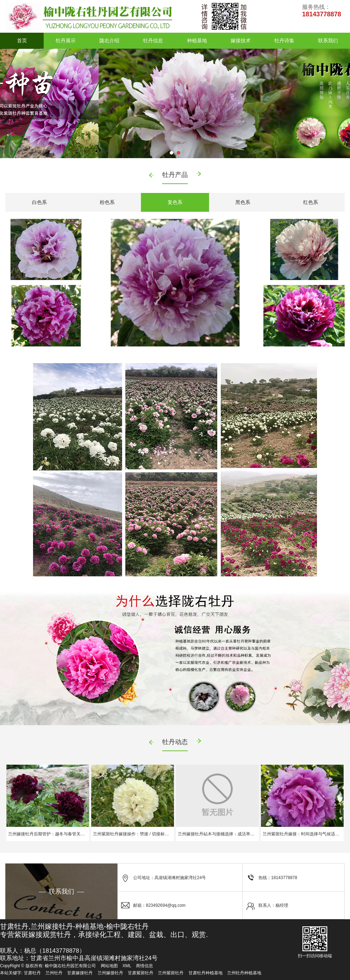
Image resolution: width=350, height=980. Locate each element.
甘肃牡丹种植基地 (206, 973)
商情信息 (144, 966)
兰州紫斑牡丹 (171, 973)
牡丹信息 (153, 41)
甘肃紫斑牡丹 (141, 973)
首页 (22, 41)
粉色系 (107, 202)
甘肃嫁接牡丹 (80, 973)
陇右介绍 (109, 41)
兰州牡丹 (54, 973)
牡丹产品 (175, 175)
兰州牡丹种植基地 (244, 973)
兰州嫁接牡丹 (110, 973)
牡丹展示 (66, 41)
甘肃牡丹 (32, 973)
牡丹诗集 (284, 41)
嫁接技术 (241, 41)
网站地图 (109, 966)
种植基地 (197, 41)
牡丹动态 (175, 742)
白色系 (39, 202)
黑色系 (243, 202)
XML (127, 966)
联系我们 (328, 41)
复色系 (175, 202)
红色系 (311, 202)
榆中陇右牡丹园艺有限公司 (70, 966)
